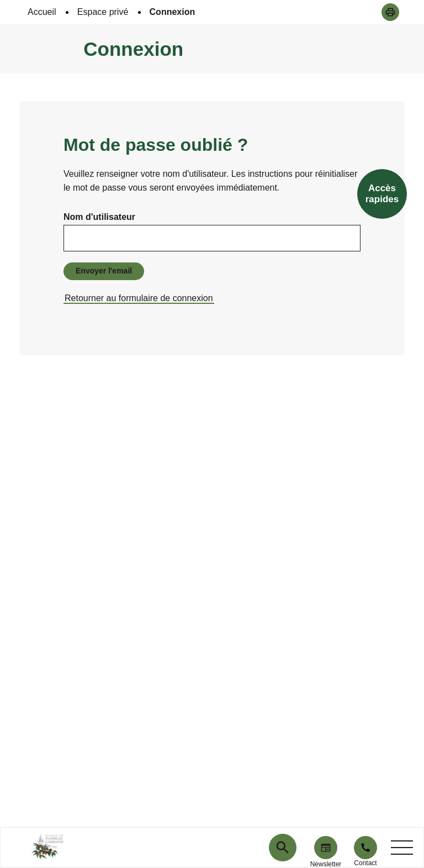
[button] (390, 12)
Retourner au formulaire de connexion (139, 298)
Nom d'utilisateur (99, 217)
